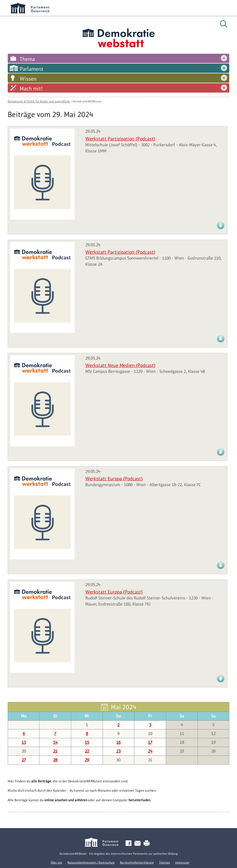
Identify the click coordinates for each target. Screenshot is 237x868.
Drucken (148, 843)
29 (87, 760)
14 (55, 742)
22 (87, 751)
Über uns (56, 862)
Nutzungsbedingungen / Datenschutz (91, 862)
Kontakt (139, 843)
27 (24, 760)
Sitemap (164, 862)
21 (55, 751)
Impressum (182, 862)
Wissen (28, 79)
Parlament (32, 69)
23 (118, 751)
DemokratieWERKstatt (87, 101)
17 (150, 742)
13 (24, 742)
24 (150, 751)
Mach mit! (31, 89)
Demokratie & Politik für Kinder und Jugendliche (39, 101)
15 (87, 742)
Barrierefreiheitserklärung (137, 862)
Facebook (130, 843)
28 (55, 760)
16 (118, 742)
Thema (27, 59)
